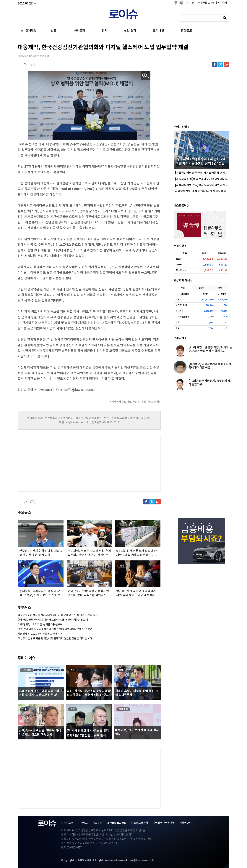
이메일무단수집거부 (164, 823)
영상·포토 (187, 31)
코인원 (220, 288)
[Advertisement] (55, 463)
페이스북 (215, 64)
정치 (105, 31)
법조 (54, 31)
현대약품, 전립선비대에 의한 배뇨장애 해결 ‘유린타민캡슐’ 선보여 (53, 620)
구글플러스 (227, 64)
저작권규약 (185, 823)
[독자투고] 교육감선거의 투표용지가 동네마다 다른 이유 (210, 366)
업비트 (201, 288)
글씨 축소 (20, 64)
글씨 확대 (26, 64)
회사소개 (222, 3)
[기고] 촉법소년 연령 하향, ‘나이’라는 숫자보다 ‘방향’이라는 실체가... (210, 349)
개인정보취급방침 (117, 823)
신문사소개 (67, 823)
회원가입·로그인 (207, 3)
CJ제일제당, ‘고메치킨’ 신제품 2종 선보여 (40, 625)
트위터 (221, 64)
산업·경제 (130, 31)
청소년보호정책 (140, 823)
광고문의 (97, 823)
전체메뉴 (31, 31)
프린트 (32, 64)
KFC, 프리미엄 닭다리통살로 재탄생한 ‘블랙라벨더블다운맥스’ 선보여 (55, 629)
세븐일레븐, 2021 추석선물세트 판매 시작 (40, 634)
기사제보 (83, 823)
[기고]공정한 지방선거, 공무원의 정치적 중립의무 (211, 383)
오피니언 (158, 31)
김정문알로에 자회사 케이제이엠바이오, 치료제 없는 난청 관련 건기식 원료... (59, 615)
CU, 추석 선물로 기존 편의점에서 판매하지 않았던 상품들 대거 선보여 (55, 638)
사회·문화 (79, 31)
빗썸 (183, 288)
